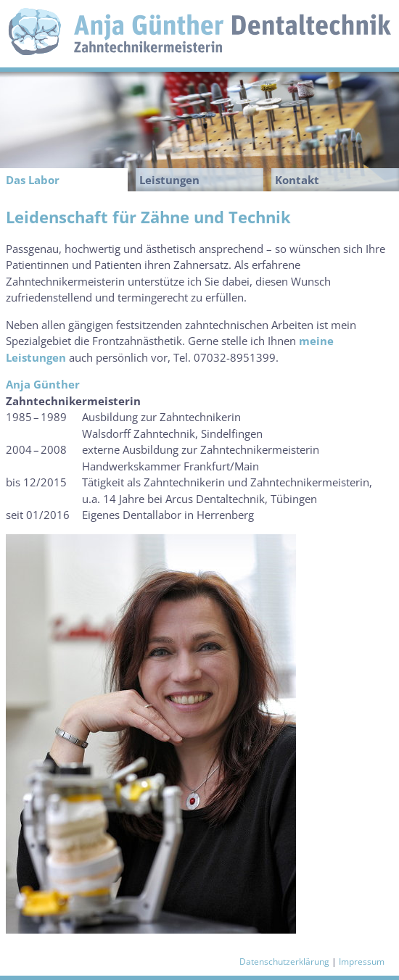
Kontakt (297, 180)
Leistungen (169, 180)
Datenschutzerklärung (284, 962)
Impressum (362, 962)
